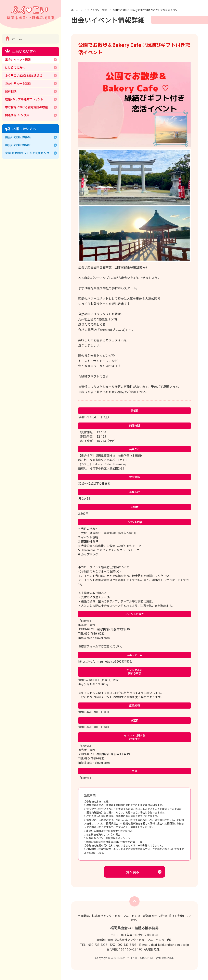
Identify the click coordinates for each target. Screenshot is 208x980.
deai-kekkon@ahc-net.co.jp (170, 945)
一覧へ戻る (131, 872)
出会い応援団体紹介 (18, 145)
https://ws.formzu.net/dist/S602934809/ (105, 661)
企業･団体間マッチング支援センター (29, 153)
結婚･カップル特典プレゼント (24, 99)
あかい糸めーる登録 (18, 83)
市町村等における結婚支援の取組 (26, 107)
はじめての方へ (15, 67)
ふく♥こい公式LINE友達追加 (24, 75)
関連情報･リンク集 (17, 115)
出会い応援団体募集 (18, 137)
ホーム (17, 39)
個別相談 (11, 91)
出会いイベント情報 (18, 59)
